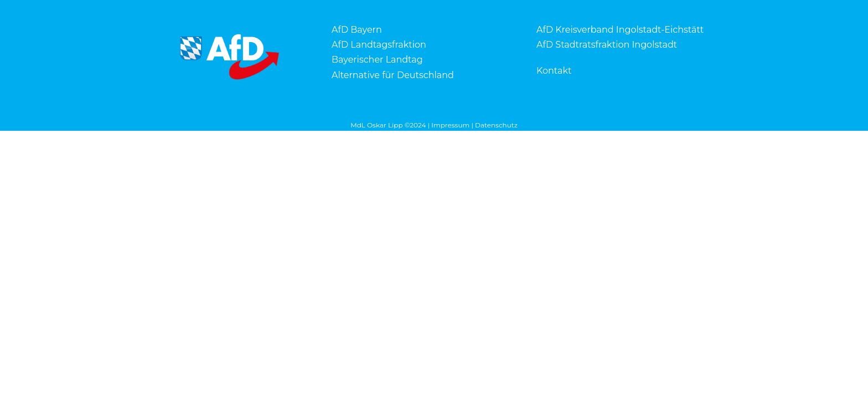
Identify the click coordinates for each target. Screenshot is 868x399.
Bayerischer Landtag (377, 60)
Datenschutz (496, 125)
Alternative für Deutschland (393, 75)
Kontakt (554, 71)
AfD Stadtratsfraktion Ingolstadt (607, 45)
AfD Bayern (357, 30)
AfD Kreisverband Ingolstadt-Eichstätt (620, 30)
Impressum (450, 125)
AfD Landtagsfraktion (379, 45)
